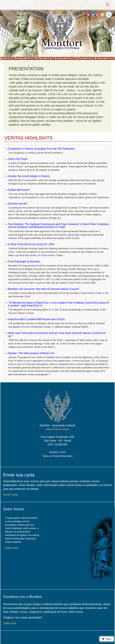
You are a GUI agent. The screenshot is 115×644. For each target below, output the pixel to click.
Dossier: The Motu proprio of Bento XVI (31, 353)
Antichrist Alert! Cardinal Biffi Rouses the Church (36, 319)
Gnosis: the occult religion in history (29, 176)
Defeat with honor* (19, 190)
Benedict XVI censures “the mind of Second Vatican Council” (44, 289)
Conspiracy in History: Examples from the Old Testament (41, 149)
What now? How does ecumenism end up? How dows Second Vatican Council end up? (57, 334)
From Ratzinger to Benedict (24, 261)
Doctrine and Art (17, 204)
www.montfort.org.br (57, 429)
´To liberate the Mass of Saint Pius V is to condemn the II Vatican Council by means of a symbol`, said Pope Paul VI (58, 304)
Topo (107, 639)
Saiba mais (12, 548)
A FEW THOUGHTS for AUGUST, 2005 (31, 244)
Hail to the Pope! (18, 159)
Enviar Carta (11, 495)
